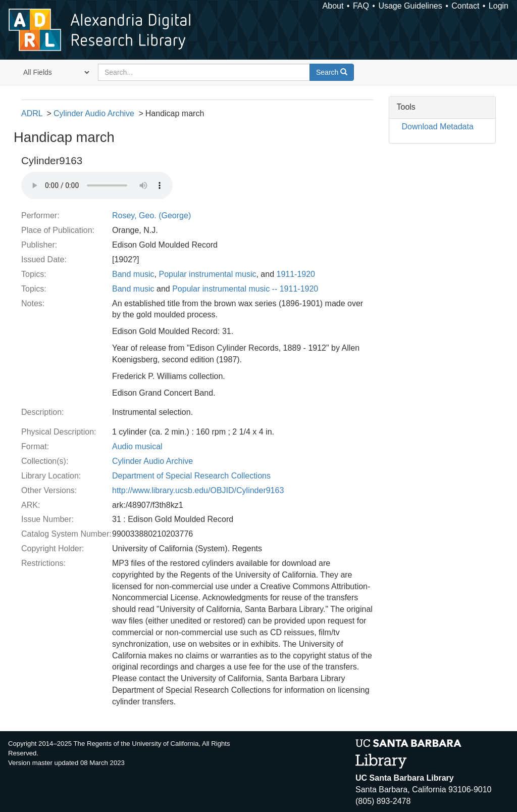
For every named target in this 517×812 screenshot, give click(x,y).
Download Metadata (438, 127)
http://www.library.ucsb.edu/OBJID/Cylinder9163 (198, 490)
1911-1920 (296, 274)
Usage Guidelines (410, 6)
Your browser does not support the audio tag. (97, 185)
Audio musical (137, 446)
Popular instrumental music (207, 274)
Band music (133, 274)
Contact (465, 6)
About (333, 6)
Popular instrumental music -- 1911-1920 (245, 289)
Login (499, 6)
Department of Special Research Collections (191, 476)
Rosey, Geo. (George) (151, 216)
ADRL (32, 113)
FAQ (361, 6)
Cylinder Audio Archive (94, 113)
